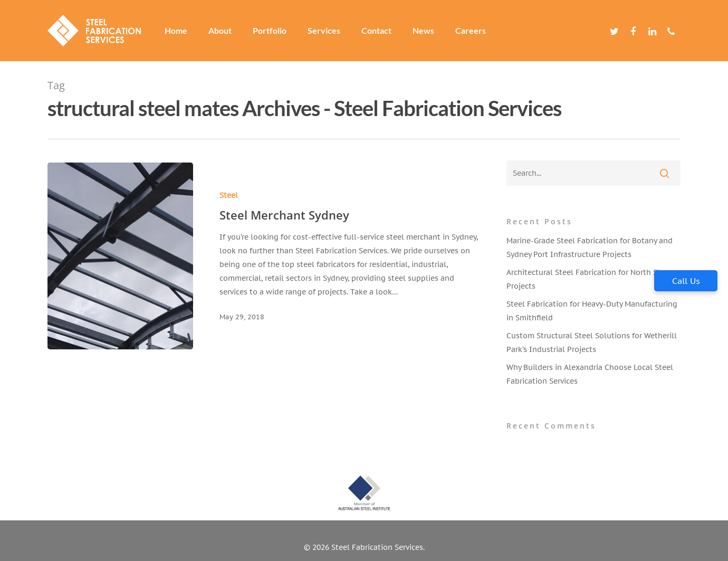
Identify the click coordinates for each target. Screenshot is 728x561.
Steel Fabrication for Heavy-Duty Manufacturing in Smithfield (592, 311)
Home (176, 31)
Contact (376, 31)
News (423, 31)
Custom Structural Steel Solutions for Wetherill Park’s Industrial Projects (592, 343)
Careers (471, 31)
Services (324, 31)
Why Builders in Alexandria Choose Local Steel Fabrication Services (590, 374)
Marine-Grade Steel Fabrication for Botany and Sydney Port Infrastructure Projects (590, 248)
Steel (226, 195)
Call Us (686, 281)
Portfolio (270, 31)
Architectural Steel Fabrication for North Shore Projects (590, 279)
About (220, 31)
